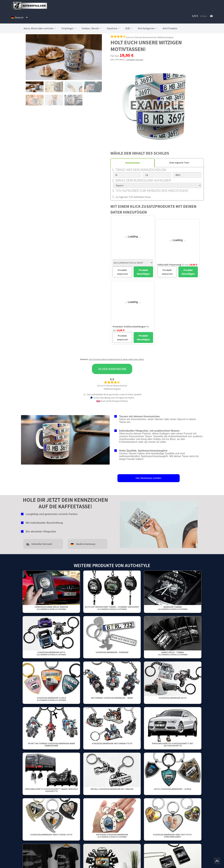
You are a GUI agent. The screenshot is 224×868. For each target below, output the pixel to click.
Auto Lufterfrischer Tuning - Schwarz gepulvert (112, 608)
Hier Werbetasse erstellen (148, 478)
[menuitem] (19, 17)
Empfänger (69, 28)
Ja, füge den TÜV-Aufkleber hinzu (131, 197)
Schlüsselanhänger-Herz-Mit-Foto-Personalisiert (173, 836)
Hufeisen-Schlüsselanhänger (112, 836)
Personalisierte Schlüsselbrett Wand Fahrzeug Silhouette (51, 790)
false (122, 524)
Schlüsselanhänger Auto (51, 653)
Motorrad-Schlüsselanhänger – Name (112, 698)
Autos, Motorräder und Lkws (40, 28)
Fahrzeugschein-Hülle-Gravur (51, 608)
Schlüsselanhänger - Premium (112, 652)
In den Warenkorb (112, 369)
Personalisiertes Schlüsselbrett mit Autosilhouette (173, 745)
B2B (129, 28)
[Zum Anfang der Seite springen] (217, 861)
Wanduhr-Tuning (173, 608)
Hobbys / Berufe (92, 28)
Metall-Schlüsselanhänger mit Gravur (112, 789)
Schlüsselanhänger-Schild (51, 699)
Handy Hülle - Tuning (173, 653)
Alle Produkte (170, 28)
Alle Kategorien (148, 28)
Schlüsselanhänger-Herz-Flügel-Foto (51, 835)
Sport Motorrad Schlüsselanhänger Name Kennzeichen (51, 745)
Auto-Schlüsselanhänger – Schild (173, 789)
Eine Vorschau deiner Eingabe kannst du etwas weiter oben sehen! (116, 359)
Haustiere (114, 28)
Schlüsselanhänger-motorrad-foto (112, 743)
